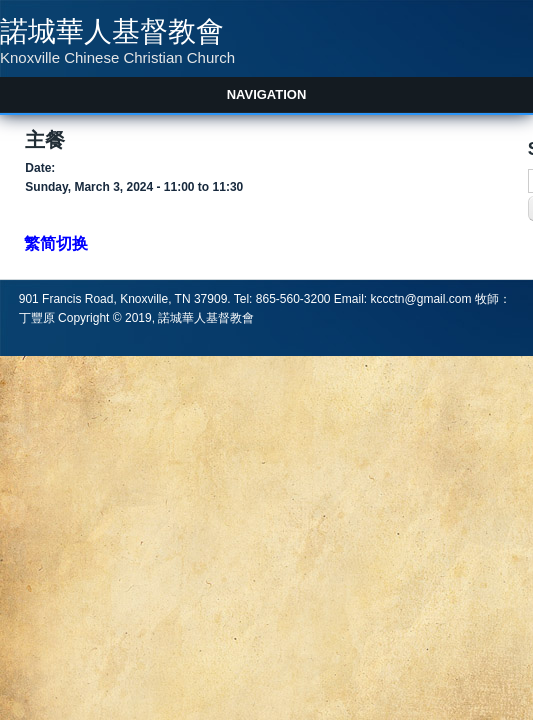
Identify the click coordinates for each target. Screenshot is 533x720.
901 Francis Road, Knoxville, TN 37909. (126, 299)
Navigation (267, 94)
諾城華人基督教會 (112, 32)
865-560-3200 (293, 299)
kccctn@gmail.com (421, 299)
